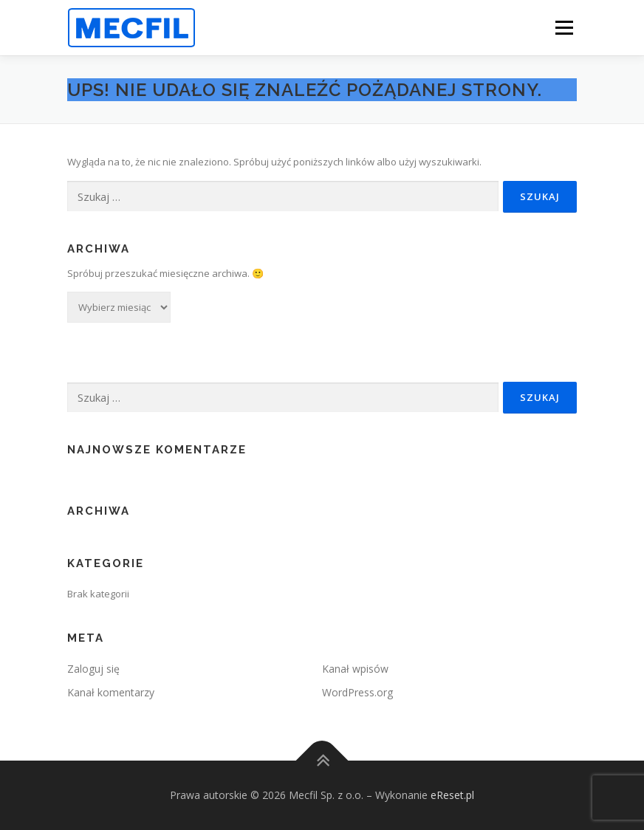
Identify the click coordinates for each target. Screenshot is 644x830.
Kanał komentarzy (111, 692)
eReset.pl (452, 795)
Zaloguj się (93, 669)
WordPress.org (357, 692)
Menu (564, 27)
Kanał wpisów (355, 669)
